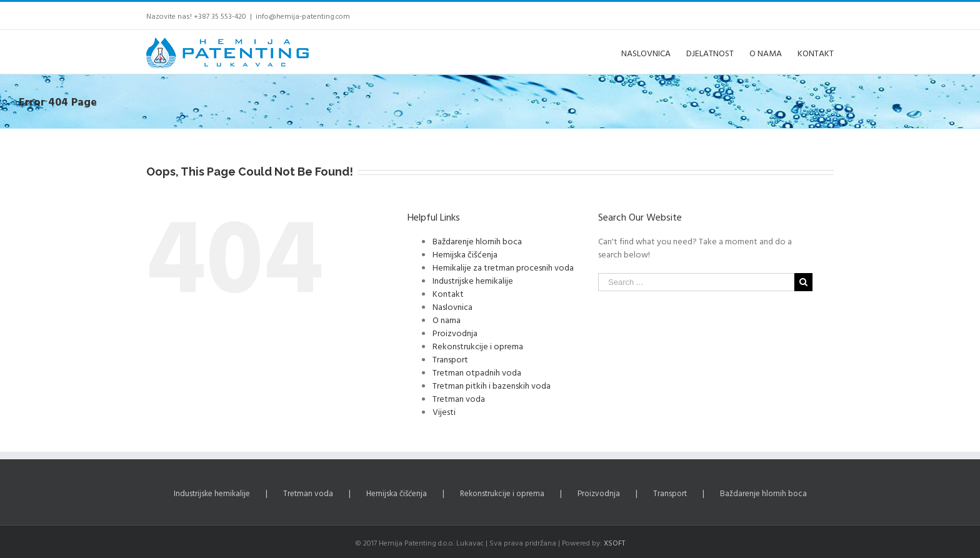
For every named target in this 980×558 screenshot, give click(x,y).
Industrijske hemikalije (473, 280)
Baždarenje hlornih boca (477, 241)
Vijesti (444, 411)
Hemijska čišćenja (465, 254)
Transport (450, 359)
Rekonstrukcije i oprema (478, 346)
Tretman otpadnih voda (477, 372)
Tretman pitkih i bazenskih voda (492, 385)
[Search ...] (696, 282)
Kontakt (448, 293)
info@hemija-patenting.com (303, 16)
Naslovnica (452, 306)
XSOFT (614, 542)
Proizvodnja (455, 333)
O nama (447, 320)
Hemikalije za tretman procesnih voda (503, 267)
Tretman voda (459, 398)
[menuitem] (654, 52)
